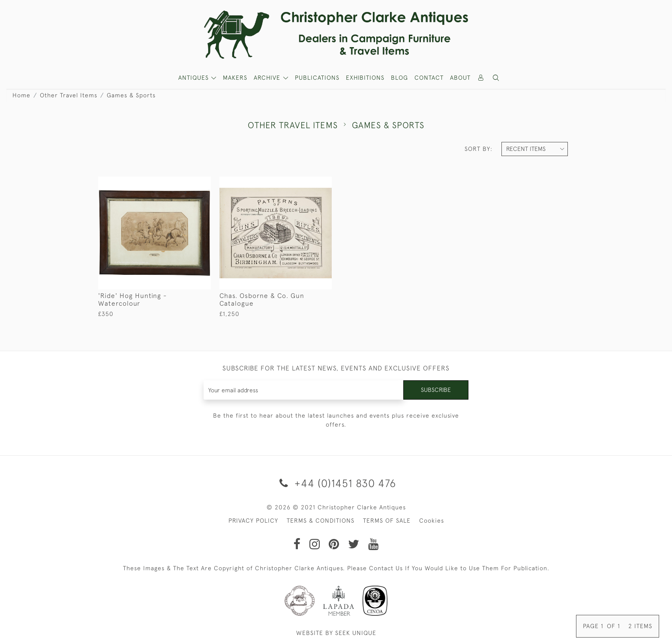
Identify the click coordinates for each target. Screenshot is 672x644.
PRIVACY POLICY (253, 521)
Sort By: (478, 149)
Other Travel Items (69, 95)
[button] (496, 78)
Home (21, 95)
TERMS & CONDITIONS (321, 521)
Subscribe (436, 390)
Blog (399, 78)
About (460, 78)
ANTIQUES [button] (195, 78)
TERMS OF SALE (387, 521)
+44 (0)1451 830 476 (336, 483)
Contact (429, 78)
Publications (317, 78)
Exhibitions (365, 78)
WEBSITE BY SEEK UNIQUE (336, 633)
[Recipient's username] (304, 390)
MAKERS (235, 78)
